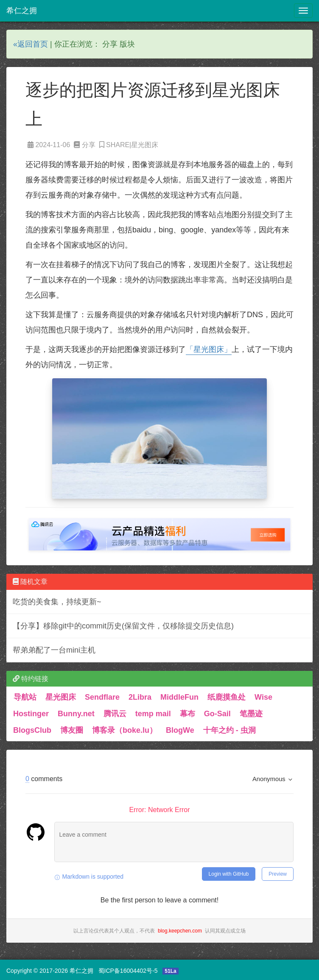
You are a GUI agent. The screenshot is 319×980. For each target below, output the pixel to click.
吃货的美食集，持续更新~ (57, 602)
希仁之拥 (22, 11)
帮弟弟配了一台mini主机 (54, 650)
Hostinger (31, 714)
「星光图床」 (209, 349)
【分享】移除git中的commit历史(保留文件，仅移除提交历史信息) (123, 626)
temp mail (153, 714)
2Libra (140, 697)
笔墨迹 (251, 714)
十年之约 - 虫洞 (229, 730)
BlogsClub (32, 730)
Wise (263, 697)
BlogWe (180, 730)
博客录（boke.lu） (125, 730)
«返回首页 (31, 44)
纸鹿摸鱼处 (227, 697)
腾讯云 (115, 714)
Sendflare (102, 697)
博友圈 (72, 730)
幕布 (187, 714)
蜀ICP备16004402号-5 (128, 971)
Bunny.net (76, 714)
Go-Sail (217, 714)
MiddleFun (179, 697)
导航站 (25, 697)
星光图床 (61, 697)
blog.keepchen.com (180, 931)
